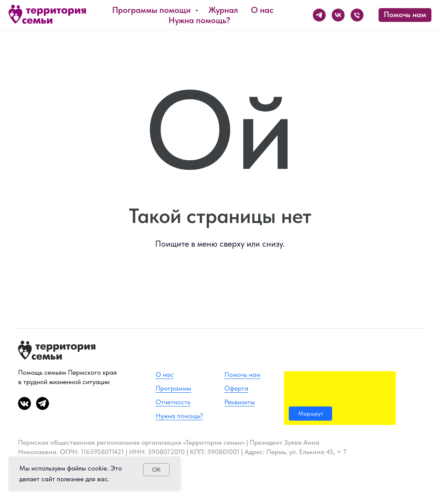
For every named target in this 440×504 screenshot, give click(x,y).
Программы (173, 388)
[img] (340, 398)
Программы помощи (153, 10)
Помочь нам (242, 374)
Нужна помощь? (199, 20)
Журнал (223, 10)
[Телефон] (357, 15)
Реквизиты (240, 402)
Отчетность (173, 402)
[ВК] (338, 15)
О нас (262, 10)
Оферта (236, 388)
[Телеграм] (319, 15)
